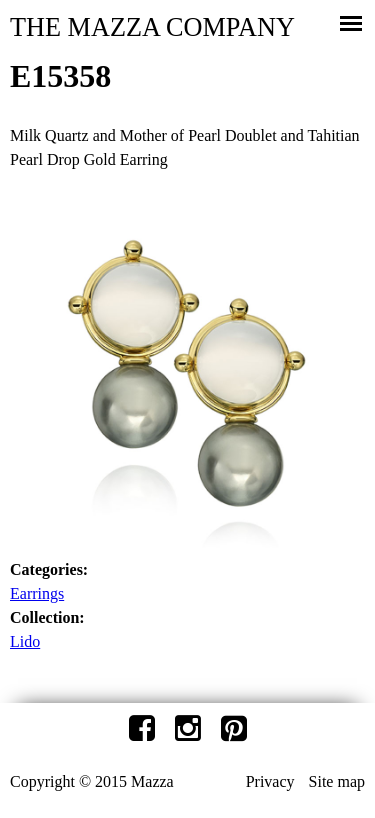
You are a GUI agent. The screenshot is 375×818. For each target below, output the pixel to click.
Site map (337, 781)
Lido (25, 641)
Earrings (37, 593)
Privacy (270, 781)
